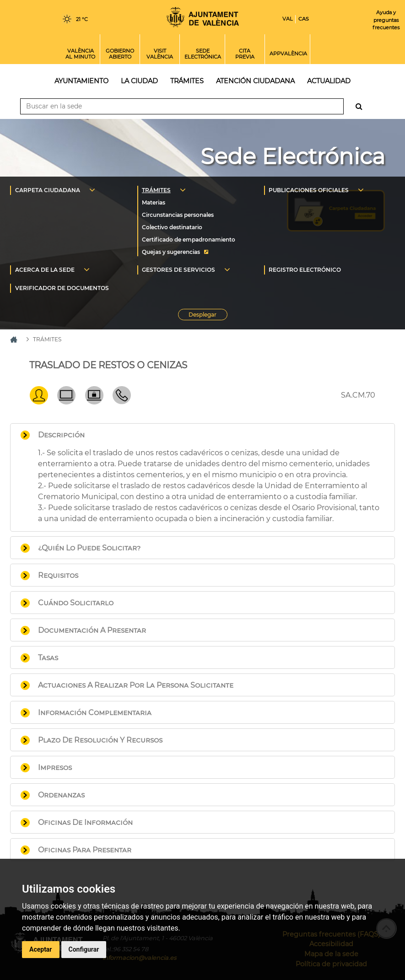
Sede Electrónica (293, 156)
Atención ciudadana (255, 81)
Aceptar (41, 949)
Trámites (187, 81)
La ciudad (139, 81)
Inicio (203, 17)
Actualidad (329, 81)
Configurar (84, 949)
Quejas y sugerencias (171, 252)
